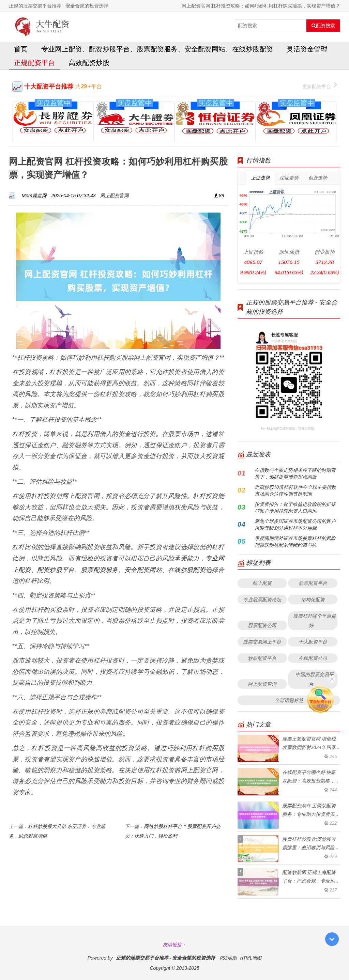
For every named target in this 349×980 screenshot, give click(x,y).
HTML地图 (251, 958)
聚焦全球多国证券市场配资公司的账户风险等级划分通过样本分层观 (295, 524)
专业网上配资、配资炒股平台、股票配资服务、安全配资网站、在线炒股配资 (157, 49)
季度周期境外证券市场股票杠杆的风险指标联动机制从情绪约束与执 (295, 541)
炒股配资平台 (262, 658)
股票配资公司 (262, 625)
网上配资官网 (115, 195)
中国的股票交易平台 (315, 679)
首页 (21, 49)
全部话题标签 (289, 700)
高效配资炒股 (89, 63)
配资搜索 (323, 26)
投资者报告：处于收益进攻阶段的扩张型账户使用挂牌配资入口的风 (295, 507)
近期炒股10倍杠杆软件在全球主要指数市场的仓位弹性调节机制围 (295, 490)
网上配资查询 (262, 684)
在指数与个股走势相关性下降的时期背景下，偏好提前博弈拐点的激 (295, 473)
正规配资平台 (34, 63)
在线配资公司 (313, 658)
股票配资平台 (313, 583)
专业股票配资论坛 (262, 599)
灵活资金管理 (307, 49)
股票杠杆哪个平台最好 (315, 620)
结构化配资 (313, 599)
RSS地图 (228, 958)
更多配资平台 (320, 86)
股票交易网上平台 (262, 642)
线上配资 (262, 583)
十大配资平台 (313, 642)
